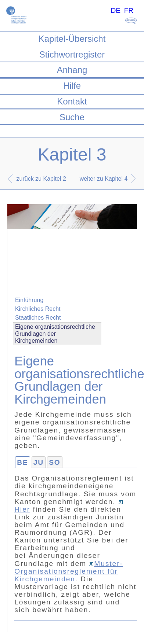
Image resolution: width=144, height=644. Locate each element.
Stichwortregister (72, 54)
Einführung (29, 300)
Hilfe (72, 86)
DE (116, 10)
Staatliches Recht (38, 318)
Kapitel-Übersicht (72, 39)
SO (55, 462)
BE (23, 462)
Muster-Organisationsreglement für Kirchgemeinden (69, 571)
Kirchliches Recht (38, 309)
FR (129, 10)
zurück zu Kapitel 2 (41, 179)
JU (39, 462)
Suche (72, 117)
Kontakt (72, 101)
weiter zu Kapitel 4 (104, 179)
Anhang (72, 70)
